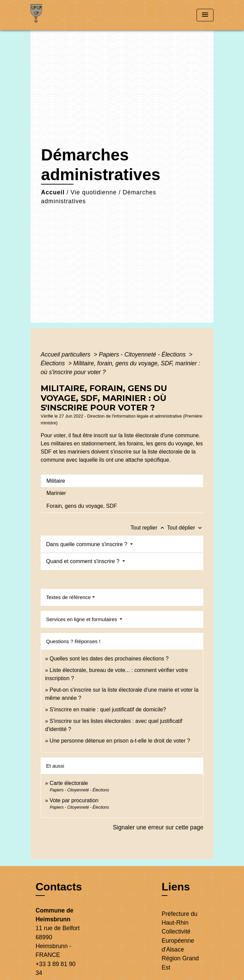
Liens (176, 887)
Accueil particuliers (66, 354)
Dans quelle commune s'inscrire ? (87, 544)
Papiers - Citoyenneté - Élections (143, 354)
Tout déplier (185, 528)
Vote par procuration (74, 800)
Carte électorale (69, 783)
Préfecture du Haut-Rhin (180, 918)
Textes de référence (68, 597)
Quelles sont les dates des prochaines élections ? (109, 659)
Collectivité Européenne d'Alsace (178, 940)
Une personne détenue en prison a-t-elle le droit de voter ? (120, 741)
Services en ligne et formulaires (82, 619)
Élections (54, 363)
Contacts (59, 887)
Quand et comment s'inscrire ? (84, 561)
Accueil (53, 192)
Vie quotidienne (94, 192)
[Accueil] (56, 15)
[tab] (122, 481)
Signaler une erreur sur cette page (158, 827)
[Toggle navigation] (205, 15)
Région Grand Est (180, 963)
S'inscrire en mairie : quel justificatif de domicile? (108, 709)
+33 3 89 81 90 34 (56, 968)
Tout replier (149, 528)
